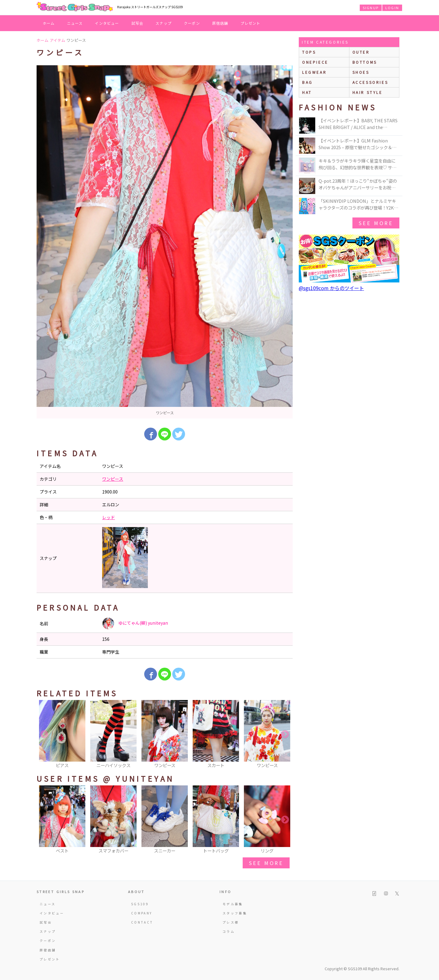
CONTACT (142, 922)
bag (307, 82)
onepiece (315, 62)
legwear (314, 72)
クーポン (192, 23)
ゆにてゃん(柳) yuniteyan (135, 623)
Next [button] (285, 734)
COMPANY (142, 913)
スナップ (164, 23)
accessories (370, 82)
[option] (165, 242)
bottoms (365, 62)
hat (307, 92)
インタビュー (107, 23)
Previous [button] (44, 734)
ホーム (49, 23)
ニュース (75, 23)
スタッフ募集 (235, 913)
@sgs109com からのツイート (331, 288)
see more (266, 863)
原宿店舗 (220, 23)
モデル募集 (233, 904)
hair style (368, 92)
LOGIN (392, 8)
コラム (229, 931)
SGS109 (140, 904)
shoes (361, 72)
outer (361, 52)
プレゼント (251, 23)
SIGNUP (371, 8)
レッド (109, 517)
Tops (309, 52)
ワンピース (113, 479)
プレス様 (231, 922)
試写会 (137, 23)
